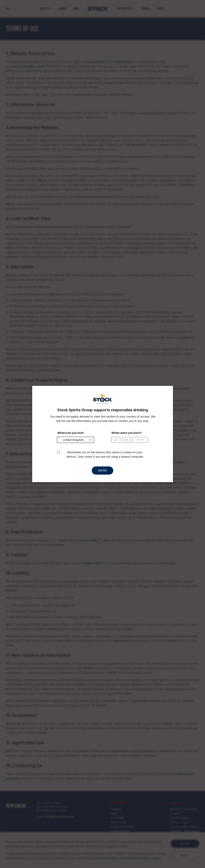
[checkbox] (59, 452)
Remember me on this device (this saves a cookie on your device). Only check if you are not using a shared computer (105, 454)
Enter (102, 471)
